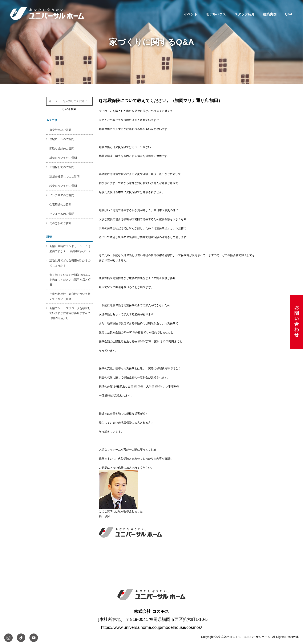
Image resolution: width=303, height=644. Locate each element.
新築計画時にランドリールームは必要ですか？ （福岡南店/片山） (70, 249)
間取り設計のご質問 (62, 149)
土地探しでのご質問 (62, 167)
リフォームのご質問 (62, 214)
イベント (191, 14)
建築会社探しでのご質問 (64, 177)
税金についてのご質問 (63, 186)
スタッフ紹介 (245, 14)
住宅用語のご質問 (60, 205)
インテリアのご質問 (62, 195)
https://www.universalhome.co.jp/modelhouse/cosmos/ (151, 627)
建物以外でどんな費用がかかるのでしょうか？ (70, 263)
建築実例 (270, 14)
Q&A (289, 14)
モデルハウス (216, 14)
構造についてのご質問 (63, 158)
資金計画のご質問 (60, 130)
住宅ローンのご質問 (62, 139)
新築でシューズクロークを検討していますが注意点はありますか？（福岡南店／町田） (70, 313)
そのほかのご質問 (60, 223)
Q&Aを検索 (69, 109)
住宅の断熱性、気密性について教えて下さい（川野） (70, 296)
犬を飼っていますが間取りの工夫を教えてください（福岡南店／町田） (70, 280)
